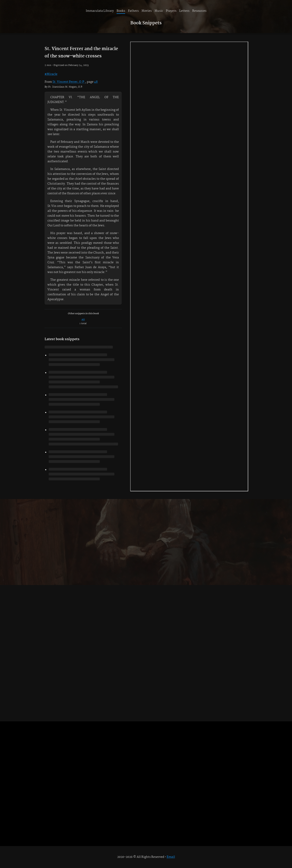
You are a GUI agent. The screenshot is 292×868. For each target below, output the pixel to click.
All (83, 320)
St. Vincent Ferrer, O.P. (69, 82)
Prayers (171, 11)
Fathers (133, 11)
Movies (147, 11)
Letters (184, 11)
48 (96, 82)
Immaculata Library (100, 11)
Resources (199, 11)
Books (121, 11)
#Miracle (51, 74)
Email (171, 857)
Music (159, 11)
